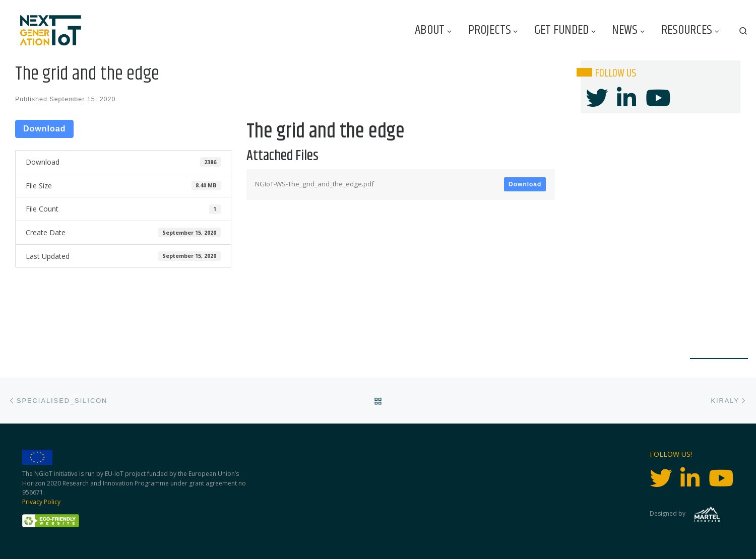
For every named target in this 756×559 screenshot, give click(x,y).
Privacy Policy (41, 502)
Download (44, 129)
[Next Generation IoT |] (51, 30)
